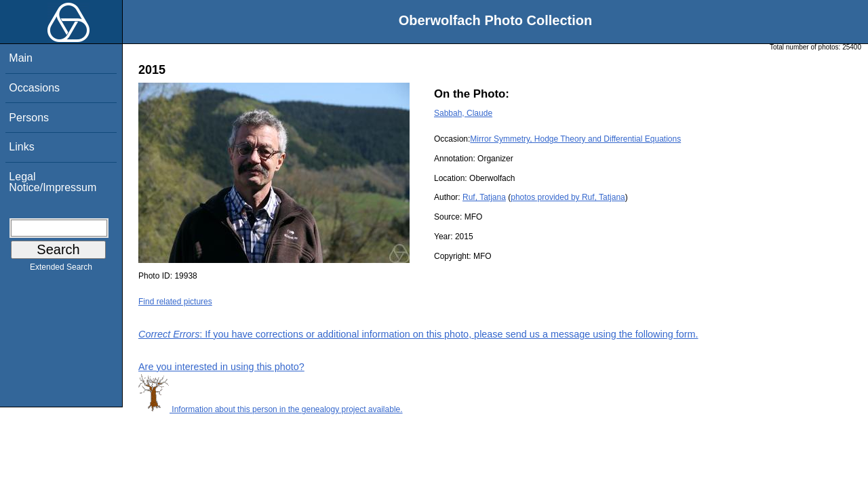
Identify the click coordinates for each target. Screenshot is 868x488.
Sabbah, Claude (463, 113)
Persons (29, 118)
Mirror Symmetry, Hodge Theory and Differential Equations (575, 139)
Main (21, 58)
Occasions (34, 88)
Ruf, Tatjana (484, 197)
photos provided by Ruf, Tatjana (568, 197)
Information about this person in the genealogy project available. (271, 409)
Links (21, 147)
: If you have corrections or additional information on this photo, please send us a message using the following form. (418, 334)
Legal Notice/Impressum (53, 182)
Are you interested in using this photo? (221, 367)
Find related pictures (175, 302)
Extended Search (61, 270)
